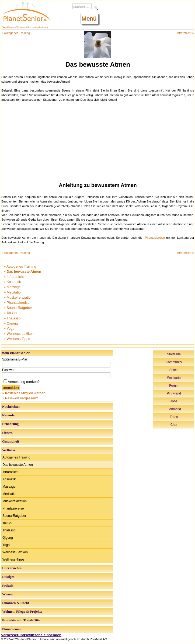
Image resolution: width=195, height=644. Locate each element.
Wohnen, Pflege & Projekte (22, 612)
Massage (9, 487)
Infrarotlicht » (185, 33)
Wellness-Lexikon (15, 552)
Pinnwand (174, 393)
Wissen (7, 594)
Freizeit (8, 586)
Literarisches (12, 568)
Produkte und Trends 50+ (21, 620)
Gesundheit (11, 441)
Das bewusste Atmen (38, 27)
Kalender (9, 415)
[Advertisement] (98, 141)
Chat (174, 425)
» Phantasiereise (17, 303)
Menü (89, 18)
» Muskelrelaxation (18, 297)
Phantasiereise (155, 238)
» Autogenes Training (20, 266)
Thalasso (9, 530)
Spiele (174, 370)
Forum (174, 386)
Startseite (174, 354)
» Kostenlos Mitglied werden (24, 393)
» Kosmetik (12, 282)
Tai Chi (7, 523)
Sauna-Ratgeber (14, 516)
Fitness (7, 433)
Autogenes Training (16, 457)
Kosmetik (9, 479)
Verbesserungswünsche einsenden (31, 635)
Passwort (9, 370)
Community (174, 362)
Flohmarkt (174, 409)
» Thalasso (12, 318)
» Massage (12, 287)
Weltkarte (174, 378)
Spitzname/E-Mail (15, 359)
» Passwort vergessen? (20, 398)
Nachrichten (11, 407)
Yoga (6, 545)
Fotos (174, 417)
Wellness (21, 27)
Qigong (8, 538)
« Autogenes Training (16, 33)
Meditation (10, 494)
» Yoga (9, 328)
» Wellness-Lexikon (19, 334)
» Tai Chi (11, 313)
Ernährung (10, 424)
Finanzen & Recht (16, 603)
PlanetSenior (8, 27)
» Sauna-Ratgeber (18, 308)
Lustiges (8, 577)
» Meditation (13, 292)
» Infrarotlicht (14, 277)
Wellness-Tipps (13, 559)
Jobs (174, 401)
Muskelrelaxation (15, 501)
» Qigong (11, 323)
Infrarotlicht (10, 472)
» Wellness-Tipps (17, 339)
